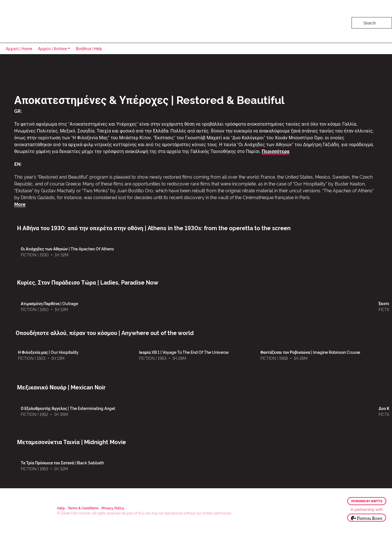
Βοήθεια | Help (89, 49)
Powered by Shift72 (367, 501)
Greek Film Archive (29, 21)
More (20, 204)
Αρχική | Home (19, 49)
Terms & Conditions (83, 508)
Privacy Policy (113, 508)
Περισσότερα (276, 151)
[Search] (372, 23)
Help (61, 508)
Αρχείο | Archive (52, 49)
